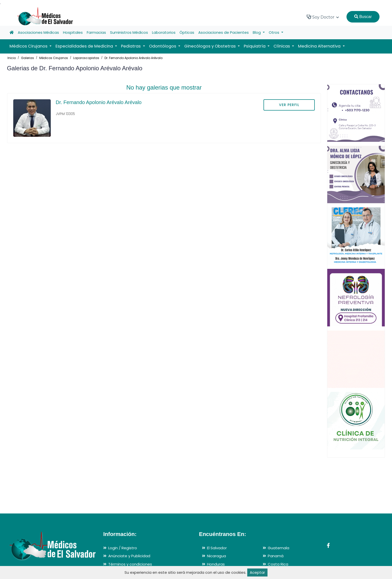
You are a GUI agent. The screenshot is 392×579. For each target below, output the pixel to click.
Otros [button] (274, 32)
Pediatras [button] (131, 46)
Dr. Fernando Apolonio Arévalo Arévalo (133, 58)
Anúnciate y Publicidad (129, 556)
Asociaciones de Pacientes (223, 32)
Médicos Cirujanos (54, 58)
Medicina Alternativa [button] (320, 46)
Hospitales (73, 32)
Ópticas (187, 32)
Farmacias (96, 32)
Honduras (216, 564)
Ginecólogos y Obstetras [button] (210, 46)
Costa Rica (278, 564)
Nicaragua (216, 556)
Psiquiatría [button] (255, 46)
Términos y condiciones (130, 564)
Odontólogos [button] (163, 46)
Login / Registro (123, 548)
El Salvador (217, 548)
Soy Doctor (323, 17)
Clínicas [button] (282, 46)
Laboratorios (164, 32)
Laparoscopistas (86, 58)
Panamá (276, 556)
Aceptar (257, 572)
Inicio (12, 58)
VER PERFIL (289, 105)
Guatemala (278, 548)
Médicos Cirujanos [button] (29, 46)
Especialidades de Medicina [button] (85, 46)
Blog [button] (257, 32)
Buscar (363, 17)
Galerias (27, 58)
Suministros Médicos (129, 32)
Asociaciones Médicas (38, 32)
